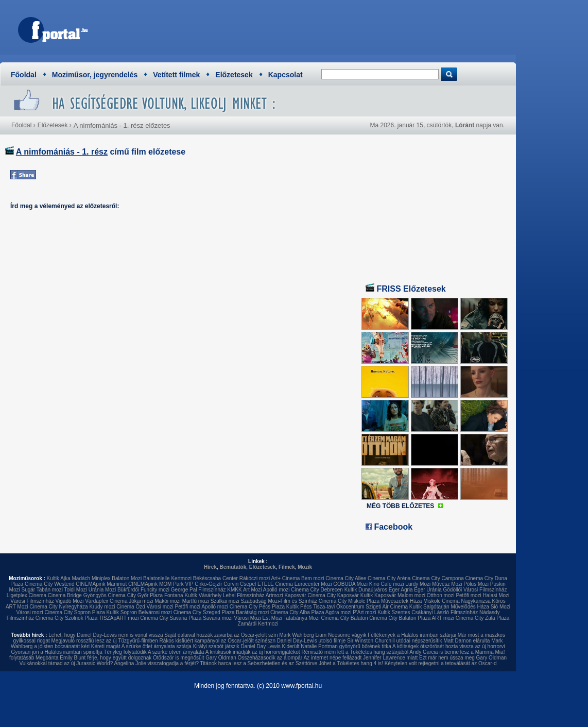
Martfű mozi (196, 601)
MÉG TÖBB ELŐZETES (400, 506)
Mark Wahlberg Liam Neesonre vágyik (323, 635)
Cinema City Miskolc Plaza (349, 601)
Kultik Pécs (299, 607)
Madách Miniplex (91, 578)
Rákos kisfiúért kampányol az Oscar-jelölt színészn (217, 641)
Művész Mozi (447, 584)
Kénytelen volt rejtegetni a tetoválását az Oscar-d (441, 663)
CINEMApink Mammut (101, 584)
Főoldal (24, 75)
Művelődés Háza (470, 607)
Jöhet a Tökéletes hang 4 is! (351, 663)
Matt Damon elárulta (466, 641)
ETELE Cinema (275, 584)
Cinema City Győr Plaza (135, 595)
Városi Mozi (248, 618)
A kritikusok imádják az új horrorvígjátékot (253, 652)
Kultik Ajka (59, 578)
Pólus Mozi (476, 584)
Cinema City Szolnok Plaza (67, 618)
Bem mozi (313, 578)
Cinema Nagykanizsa (466, 601)
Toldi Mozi (76, 590)
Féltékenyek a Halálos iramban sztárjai (412, 635)
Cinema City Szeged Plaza (204, 612)
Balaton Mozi (127, 578)
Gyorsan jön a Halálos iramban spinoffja (57, 652)
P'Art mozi (364, 612)
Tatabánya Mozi (302, 618)
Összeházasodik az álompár (270, 658)
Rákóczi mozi (255, 578)
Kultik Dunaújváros (366, 590)
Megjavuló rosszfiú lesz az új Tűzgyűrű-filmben (105, 641)
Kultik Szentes (394, 612)
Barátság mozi (252, 612)
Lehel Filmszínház (244, 595)
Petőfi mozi (468, 595)
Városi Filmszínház (32, 601)
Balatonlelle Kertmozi (167, 578)
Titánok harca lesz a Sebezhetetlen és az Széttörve (259, 663)
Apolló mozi (276, 590)
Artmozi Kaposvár (286, 595)
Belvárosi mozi (155, 612)
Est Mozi (272, 618)
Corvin (231, 584)
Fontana (174, 595)
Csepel (248, 584)
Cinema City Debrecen (317, 590)
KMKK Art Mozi (244, 590)
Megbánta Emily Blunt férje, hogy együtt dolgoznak (93, 658)
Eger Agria (401, 590)
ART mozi (443, 618)
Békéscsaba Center (215, 578)
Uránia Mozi (102, 590)
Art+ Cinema (285, 578)
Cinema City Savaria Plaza (171, 618)
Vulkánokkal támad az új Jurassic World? (66, 663)
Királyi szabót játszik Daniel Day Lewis (237, 646)
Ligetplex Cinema (27, 595)
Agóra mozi (339, 612)
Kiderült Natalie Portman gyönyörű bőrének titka (337, 646)
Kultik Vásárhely (203, 595)
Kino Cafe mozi (387, 584)
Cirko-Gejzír (208, 584)
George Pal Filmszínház (198, 590)
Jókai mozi (141, 601)
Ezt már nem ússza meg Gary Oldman (463, 658)
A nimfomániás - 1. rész (62, 152)
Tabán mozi (50, 590)
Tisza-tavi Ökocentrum (339, 607)
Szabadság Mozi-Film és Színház (279, 601)
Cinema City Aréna (389, 578)
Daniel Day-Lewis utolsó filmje (311, 641)
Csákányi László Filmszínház (445, 612)
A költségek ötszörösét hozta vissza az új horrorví (449, 646)
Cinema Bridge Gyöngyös (77, 595)
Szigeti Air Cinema (387, 607)
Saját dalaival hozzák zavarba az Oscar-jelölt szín (221, 635)
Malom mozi (411, 595)
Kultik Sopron (122, 612)
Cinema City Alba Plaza (297, 612)
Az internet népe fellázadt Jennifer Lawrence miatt (360, 658)
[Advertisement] (322, 28)
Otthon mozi (441, 595)
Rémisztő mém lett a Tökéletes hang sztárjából (355, 652)
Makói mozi (168, 601)
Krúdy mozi (102, 607)
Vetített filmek (176, 75)
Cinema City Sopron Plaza (74, 612)
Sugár (28, 590)
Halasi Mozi (496, 595)
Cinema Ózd (131, 607)
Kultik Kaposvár (378, 595)
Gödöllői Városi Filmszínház (475, 590)
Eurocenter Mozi (313, 584)
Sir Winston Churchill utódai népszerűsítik (395, 641)
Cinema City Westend (50, 584)
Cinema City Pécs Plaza (257, 607)
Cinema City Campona (438, 578)
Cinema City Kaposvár (333, 595)
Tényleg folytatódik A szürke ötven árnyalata (154, 652)
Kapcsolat (286, 75)
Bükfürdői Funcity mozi (143, 590)
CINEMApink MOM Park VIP (161, 584)
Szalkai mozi (225, 601)
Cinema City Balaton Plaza (400, 618)
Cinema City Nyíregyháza (58, 607)
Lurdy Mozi (418, 584)
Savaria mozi (218, 618)
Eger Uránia (428, 590)
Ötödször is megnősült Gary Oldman (195, 658)
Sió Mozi (500, 607)
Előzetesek (234, 75)
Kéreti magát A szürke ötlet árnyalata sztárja (141, 646)
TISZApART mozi (119, 618)
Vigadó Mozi (70, 601)
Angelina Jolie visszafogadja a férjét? (156, 663)
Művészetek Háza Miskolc (411, 601)
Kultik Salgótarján (429, 607)
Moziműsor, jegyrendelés (95, 75)
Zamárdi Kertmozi (258, 624)
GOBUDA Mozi (350, 584)
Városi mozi (160, 607)
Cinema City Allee (346, 578)
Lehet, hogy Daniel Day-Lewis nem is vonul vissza (106, 635)
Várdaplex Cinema (106, 601)
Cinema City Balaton (344, 618)
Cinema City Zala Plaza (482, 618)
